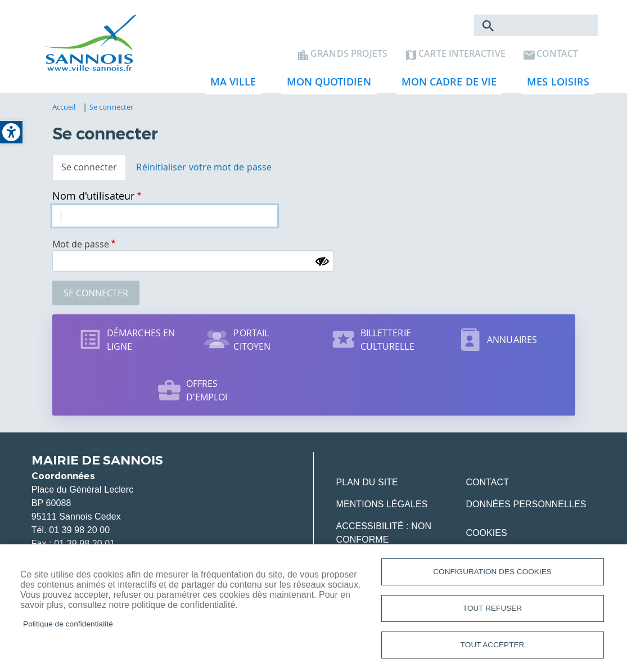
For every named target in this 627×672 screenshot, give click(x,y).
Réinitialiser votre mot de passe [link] (204, 167)
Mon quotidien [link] (326, 85)
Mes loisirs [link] (555, 85)
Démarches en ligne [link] (141, 340)
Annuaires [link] (512, 340)
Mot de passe (81, 244)
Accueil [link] (64, 107)
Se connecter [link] (111, 107)
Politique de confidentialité (68, 624)
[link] (11, 132)
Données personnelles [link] (526, 504)
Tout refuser (492, 608)
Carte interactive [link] (462, 54)
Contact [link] (558, 54)
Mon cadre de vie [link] (446, 85)
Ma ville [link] (231, 85)
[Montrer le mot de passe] (322, 261)
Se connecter (96, 293)
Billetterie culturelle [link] (387, 340)
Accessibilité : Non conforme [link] (384, 533)
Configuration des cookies (492, 572)
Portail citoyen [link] (252, 340)
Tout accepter (493, 645)
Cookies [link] (486, 533)
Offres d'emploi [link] (207, 390)
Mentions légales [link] (382, 504)
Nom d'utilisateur (93, 196)
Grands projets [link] (349, 54)
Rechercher (488, 26)
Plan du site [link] (367, 482)
